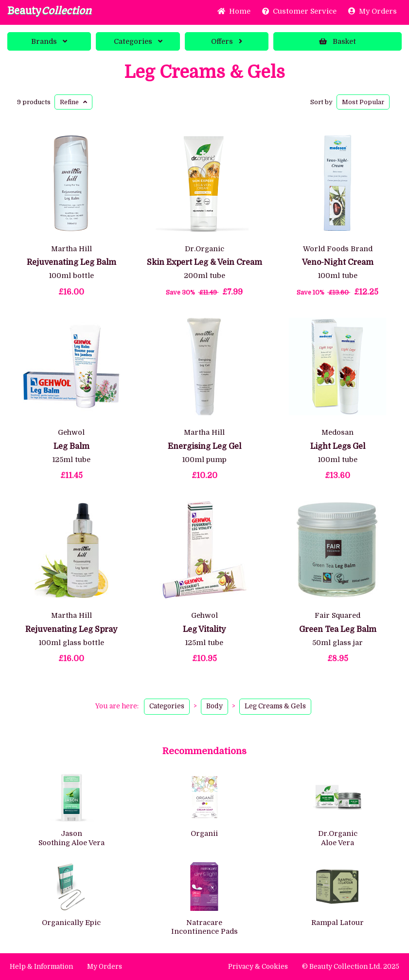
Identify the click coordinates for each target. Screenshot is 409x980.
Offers (227, 41)
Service (299, 11)
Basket (338, 41)
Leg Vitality (204, 629)
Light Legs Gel (338, 446)
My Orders (373, 11)
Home (234, 11)
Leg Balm (71, 446)
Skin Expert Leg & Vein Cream (204, 262)
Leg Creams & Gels (204, 73)
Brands (49, 41)
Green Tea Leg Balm (338, 629)
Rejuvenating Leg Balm (71, 262)
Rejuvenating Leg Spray (71, 629)
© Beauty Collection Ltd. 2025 (351, 967)
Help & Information (41, 967)
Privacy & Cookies (258, 967)
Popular (363, 102)
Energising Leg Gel (204, 446)
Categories (138, 41)
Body (214, 706)
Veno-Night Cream (338, 262)
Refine (73, 102)
